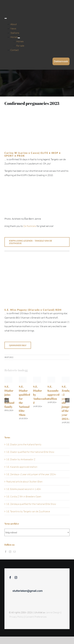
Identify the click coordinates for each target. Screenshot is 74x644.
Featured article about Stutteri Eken (24, 482)
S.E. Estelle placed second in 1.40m (24, 489)
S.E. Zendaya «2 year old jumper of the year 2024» (31, 474)
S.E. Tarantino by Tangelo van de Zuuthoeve (28, 511)
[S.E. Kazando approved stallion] (51, 378)
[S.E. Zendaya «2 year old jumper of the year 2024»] (66, 378)
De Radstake (30, 226)
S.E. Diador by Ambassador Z (21, 459)
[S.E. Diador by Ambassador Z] (37, 378)
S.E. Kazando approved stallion (22, 467)
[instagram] (16, 577)
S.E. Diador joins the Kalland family (24, 444)
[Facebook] (6, 552)
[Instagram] (10, 552)
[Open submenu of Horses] (19, 38)
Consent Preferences (36, 617)
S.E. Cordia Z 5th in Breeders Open (24, 496)
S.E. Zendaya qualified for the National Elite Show (31, 504)
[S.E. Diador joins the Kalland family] (8, 378)
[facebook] (10, 577)
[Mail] (15, 552)
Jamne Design (53, 612)
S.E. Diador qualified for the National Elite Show (30, 452)
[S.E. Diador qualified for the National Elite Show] (23, 378)
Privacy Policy (17, 617)
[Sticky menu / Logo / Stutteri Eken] (12, 4)
